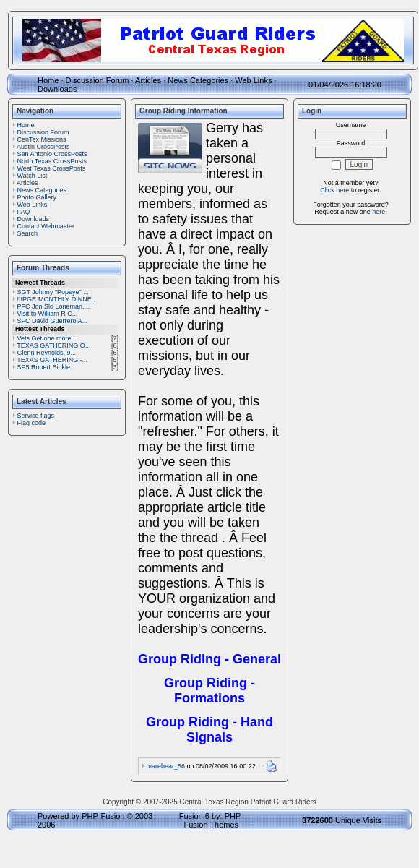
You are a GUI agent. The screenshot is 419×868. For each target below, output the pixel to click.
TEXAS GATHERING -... (52, 360)
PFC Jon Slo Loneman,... (54, 306)
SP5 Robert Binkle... (47, 367)
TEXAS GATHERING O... (53, 345)
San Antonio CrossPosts (52, 154)
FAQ (24, 212)
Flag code (32, 423)
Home (48, 80)
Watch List (33, 176)
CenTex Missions (42, 139)
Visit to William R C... (48, 314)
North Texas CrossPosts (52, 161)
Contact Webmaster (46, 226)
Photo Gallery (37, 197)
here (379, 212)
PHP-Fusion (103, 816)
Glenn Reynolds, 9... (47, 353)
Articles (148, 80)
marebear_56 (166, 766)
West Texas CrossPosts (52, 168)
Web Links (253, 80)
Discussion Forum (98, 80)
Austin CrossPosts (43, 147)
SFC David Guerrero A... (53, 321)
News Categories (198, 80)
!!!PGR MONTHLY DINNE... (57, 299)
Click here (334, 190)
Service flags (36, 416)
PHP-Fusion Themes (214, 820)
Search (28, 233)
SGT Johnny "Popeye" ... (53, 292)
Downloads (57, 89)
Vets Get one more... (47, 338)
